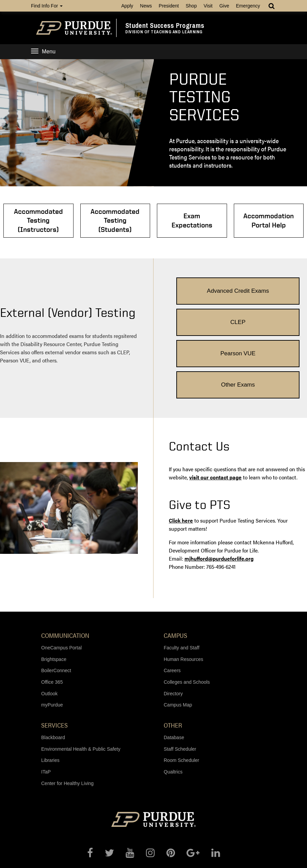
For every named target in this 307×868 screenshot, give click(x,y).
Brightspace (54, 594)
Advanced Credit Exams (204, 287)
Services (54, 660)
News (146, 6)
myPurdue (52, 640)
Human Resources (183, 594)
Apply (127, 6)
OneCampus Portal (61, 583)
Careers (172, 606)
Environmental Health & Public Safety (81, 684)
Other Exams (272, 319)
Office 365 (52, 617)
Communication (65, 570)
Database (174, 673)
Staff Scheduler (180, 684)
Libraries (50, 695)
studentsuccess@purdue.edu (188, 860)
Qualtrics (173, 707)
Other (173, 660)
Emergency (248, 6)
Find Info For (47, 6)
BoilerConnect (56, 606)
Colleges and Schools (187, 617)
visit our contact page (215, 412)
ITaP (46, 707)
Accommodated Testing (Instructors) (63, 220)
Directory (173, 628)
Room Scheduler (181, 695)
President (169, 6)
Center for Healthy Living (67, 718)
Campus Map (178, 640)
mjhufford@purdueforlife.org (219, 493)
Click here (181, 455)
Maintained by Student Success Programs (168, 846)
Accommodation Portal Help (244, 220)
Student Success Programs (165, 25)
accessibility (175, 854)
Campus (175, 570)
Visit (208, 6)
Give (224, 6)
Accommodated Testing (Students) (123, 220)
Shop (191, 6)
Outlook (49, 628)
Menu (43, 52)
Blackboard (53, 673)
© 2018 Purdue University (92, 840)
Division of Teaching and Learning (164, 32)
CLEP (272, 287)
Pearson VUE (204, 319)
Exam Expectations (184, 220)
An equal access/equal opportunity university (170, 840)
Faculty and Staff (182, 583)
